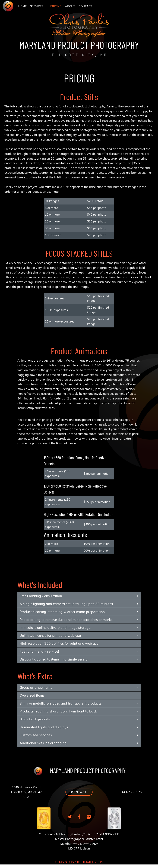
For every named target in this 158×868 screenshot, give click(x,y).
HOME (22, 6)
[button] (79, 792)
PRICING (56, 6)
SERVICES (37, 6)
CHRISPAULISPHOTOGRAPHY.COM (79, 862)
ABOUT (70, 6)
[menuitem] (22, 6)
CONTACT (85, 6)
